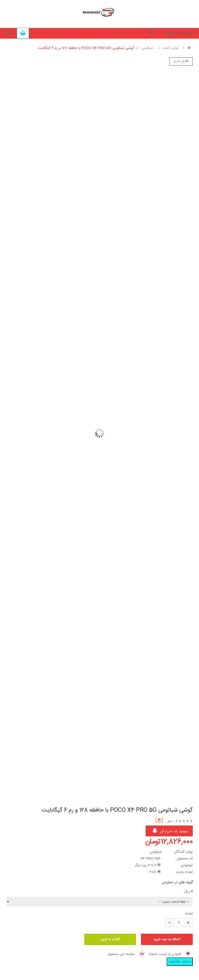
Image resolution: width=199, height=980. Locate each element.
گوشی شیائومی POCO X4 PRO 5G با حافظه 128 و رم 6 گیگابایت (86, 48)
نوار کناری (181, 61)
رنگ (187, 892)
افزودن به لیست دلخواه (170, 954)
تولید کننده (170, 48)
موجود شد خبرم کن (170, 831)
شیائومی (147, 48)
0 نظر (171, 821)
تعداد (189, 914)
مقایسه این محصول (126, 954)
